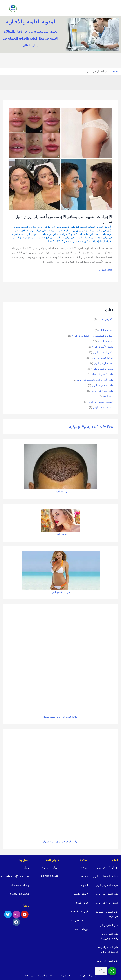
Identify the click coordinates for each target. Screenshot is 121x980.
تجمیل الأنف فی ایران (102, 347)
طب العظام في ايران (35, 234)
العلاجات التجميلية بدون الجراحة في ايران (59, 227)
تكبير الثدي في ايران (86, 231)
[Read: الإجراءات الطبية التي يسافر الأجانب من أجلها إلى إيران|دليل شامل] (60, 159)
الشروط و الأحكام (79, 912)
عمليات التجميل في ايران (78, 238)
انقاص (60, 592)
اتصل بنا (85, 876)
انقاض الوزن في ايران (107, 903)
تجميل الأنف (61, 534)
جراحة (67, 592)
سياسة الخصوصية (79, 920)
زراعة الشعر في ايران (64, 231)
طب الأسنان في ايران (95, 234)
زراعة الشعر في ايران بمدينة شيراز (60, 717)
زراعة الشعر (60, 492)
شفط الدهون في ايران (102, 369)
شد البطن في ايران (42, 231)
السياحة (109, 325)
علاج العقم (97, 238)
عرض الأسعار (82, 903)
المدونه (85, 885)
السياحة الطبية (88, 227)
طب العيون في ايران (103, 391)
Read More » (105, 270)
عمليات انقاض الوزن (54, 238)
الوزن (54, 592)
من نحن (85, 867)
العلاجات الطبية (29, 227)
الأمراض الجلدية (104, 227)
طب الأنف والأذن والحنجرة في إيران (65, 234)
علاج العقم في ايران (108, 925)
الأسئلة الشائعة (81, 894)
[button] (115, 7)
